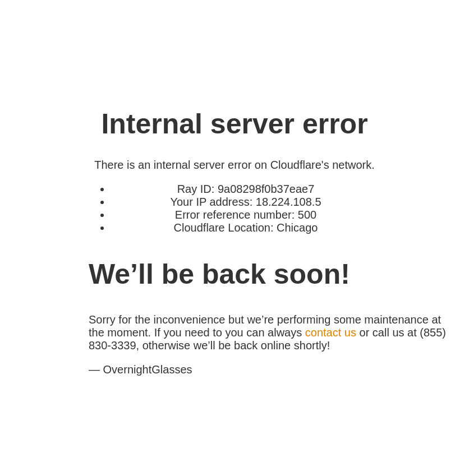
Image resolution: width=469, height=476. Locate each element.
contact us (331, 332)
